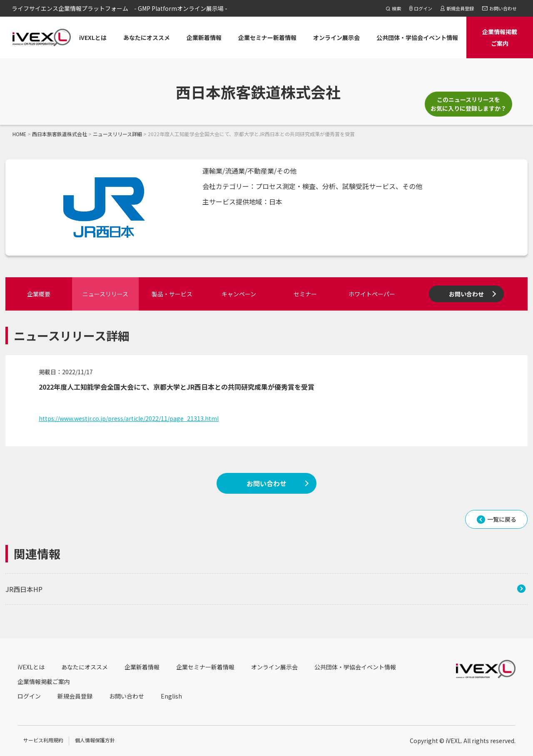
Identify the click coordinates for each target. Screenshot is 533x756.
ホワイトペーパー (372, 294)
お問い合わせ (466, 294)
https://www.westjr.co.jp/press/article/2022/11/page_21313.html (129, 418)
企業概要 (39, 294)
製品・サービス (172, 294)
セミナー (305, 294)
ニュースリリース (105, 294)
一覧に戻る (502, 519)
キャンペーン (239, 294)
